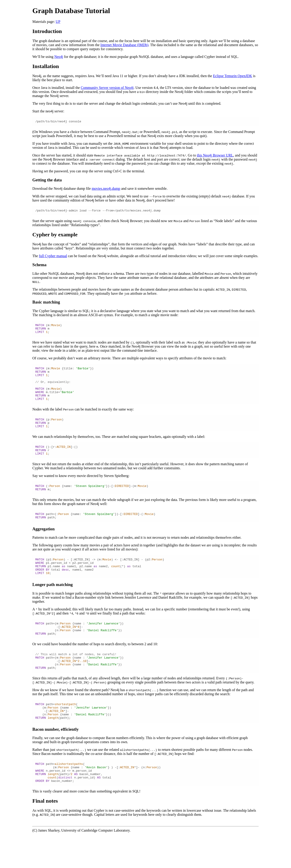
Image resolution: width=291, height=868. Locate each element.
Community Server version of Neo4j (107, 88)
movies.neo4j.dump (106, 189)
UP (58, 22)
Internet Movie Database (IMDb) (124, 45)
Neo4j (59, 57)
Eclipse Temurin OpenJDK (233, 76)
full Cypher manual (53, 257)
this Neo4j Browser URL (215, 156)
